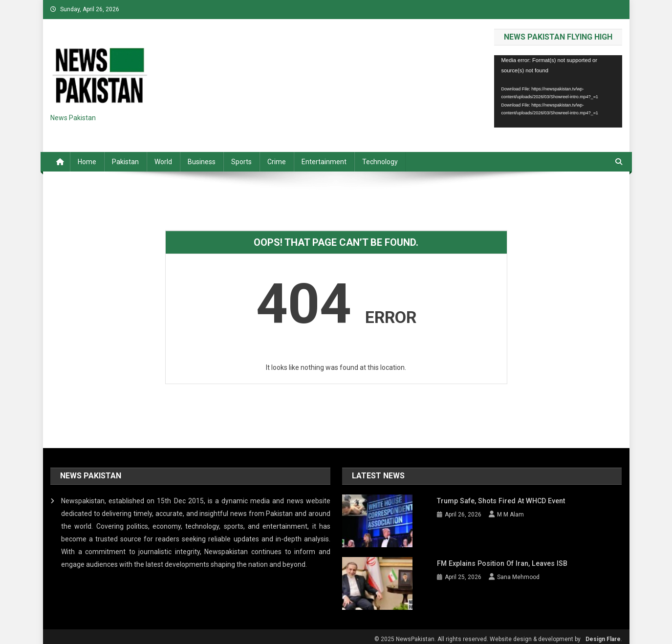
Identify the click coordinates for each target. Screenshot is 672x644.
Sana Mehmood (518, 574)
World (163, 162)
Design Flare (603, 633)
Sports (241, 162)
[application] (558, 91)
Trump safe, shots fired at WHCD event (499, 501)
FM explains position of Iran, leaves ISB (500, 560)
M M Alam (510, 515)
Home (87, 162)
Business (202, 162)
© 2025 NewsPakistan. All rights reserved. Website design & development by (477, 633)
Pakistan (125, 162)
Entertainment (324, 162)
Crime (277, 162)
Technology (380, 162)
